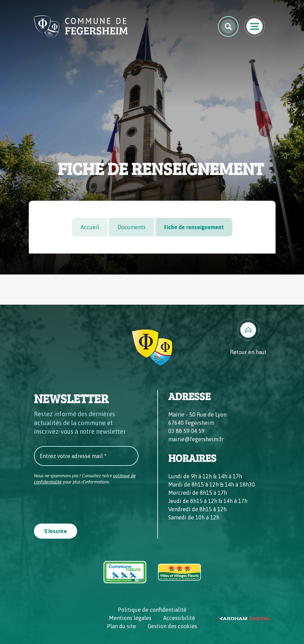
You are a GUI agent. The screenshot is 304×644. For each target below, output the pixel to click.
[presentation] (86, 502)
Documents (132, 227)
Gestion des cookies (172, 626)
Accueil (90, 227)
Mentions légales (130, 618)
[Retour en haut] (248, 337)
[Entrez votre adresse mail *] (86, 456)
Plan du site (121, 626)
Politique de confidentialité (152, 610)
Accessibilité (179, 618)
